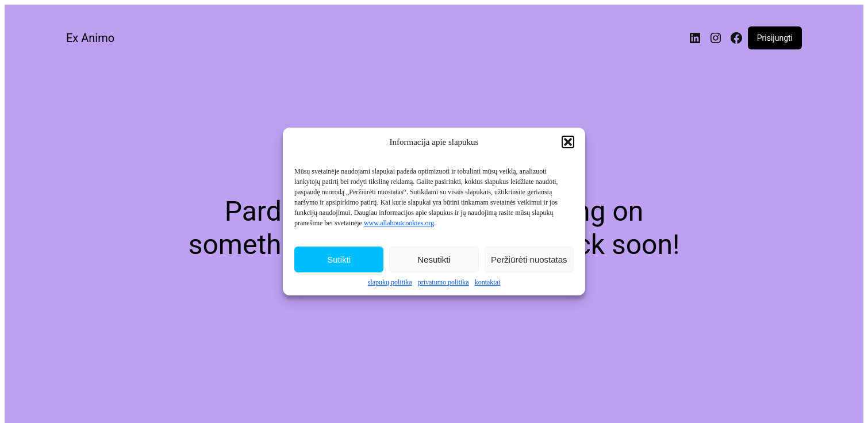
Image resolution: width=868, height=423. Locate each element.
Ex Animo (90, 38)
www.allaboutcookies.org (399, 225)
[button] (568, 144)
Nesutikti (434, 261)
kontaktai (488, 284)
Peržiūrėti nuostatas (529, 261)
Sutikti (339, 261)
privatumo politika (443, 284)
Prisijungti (775, 38)
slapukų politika (390, 284)
